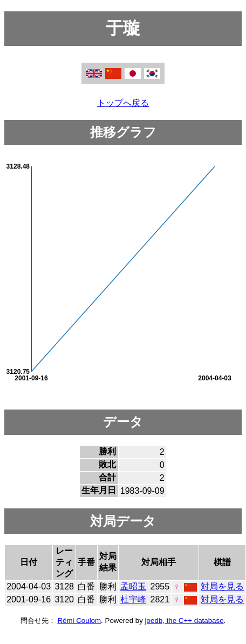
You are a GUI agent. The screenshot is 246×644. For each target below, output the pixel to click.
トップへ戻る (123, 103)
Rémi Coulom (79, 620)
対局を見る (222, 586)
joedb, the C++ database (184, 620)
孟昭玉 (133, 586)
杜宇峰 (133, 599)
